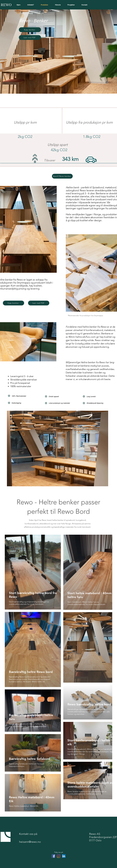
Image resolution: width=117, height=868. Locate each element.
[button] (30, 30)
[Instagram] (59, 856)
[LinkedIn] (64, 856)
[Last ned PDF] (30, 37)
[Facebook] (53, 856)
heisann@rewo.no (30, 842)
